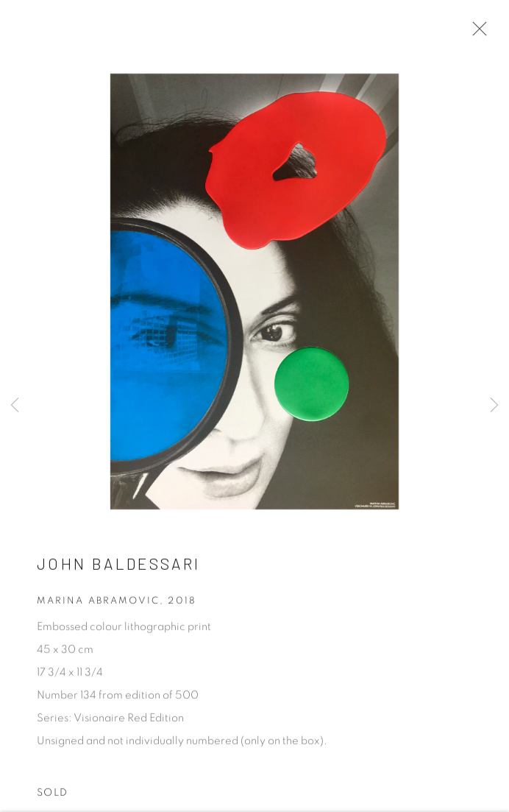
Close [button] (476, 33)
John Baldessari (118, 566)
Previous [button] (15, 406)
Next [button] (494, 406)
